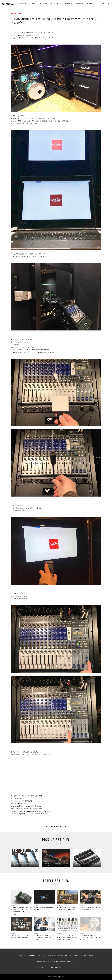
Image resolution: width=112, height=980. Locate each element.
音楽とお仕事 (51, 955)
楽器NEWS (33, 4)
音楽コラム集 (44, 4)
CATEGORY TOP (56, 826)
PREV (45, 826)
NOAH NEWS (23, 4)
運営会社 (91, 955)
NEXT (67, 826)
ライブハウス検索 (62, 955)
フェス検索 (83, 955)
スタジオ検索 (74, 955)
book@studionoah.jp (56, 967)
